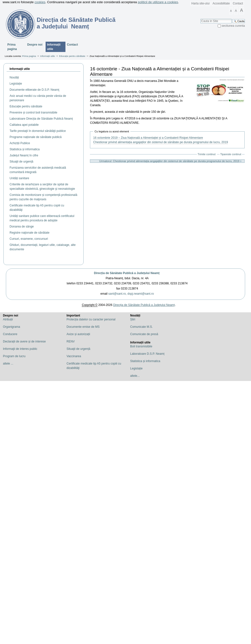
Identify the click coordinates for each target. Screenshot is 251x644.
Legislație (136, 368)
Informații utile (54, 47)
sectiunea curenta (233, 26)
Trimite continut (207, 154)
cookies (40, 2)
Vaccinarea (74, 356)
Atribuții (8, 319)
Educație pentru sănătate (72, 56)
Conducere (10, 334)
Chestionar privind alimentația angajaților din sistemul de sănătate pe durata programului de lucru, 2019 (161, 142)
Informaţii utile (20, 69)
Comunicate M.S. (141, 327)
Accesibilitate (221, 3)
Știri (133, 319)
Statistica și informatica (145, 361)
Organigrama (12, 327)
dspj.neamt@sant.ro (141, 294)
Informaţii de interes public (20, 349)
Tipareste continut (231, 154)
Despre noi (35, 45)
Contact (238, 3)
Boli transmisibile (141, 346)
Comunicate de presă (144, 334)
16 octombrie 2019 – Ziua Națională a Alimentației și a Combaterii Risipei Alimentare (148, 138)
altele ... (8, 364)
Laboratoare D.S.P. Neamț (147, 354)
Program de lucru (14, 356)
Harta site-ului (201, 3)
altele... (135, 376)
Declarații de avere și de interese (24, 341)
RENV (71, 341)
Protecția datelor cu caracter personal (91, 319)
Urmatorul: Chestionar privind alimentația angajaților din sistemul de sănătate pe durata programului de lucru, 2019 (170, 161)
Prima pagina (12, 47)
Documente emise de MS (83, 327)
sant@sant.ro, (118, 294)
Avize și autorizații (78, 334)
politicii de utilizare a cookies (158, 2)
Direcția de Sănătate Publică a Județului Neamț (127, 273)
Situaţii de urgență (79, 349)
